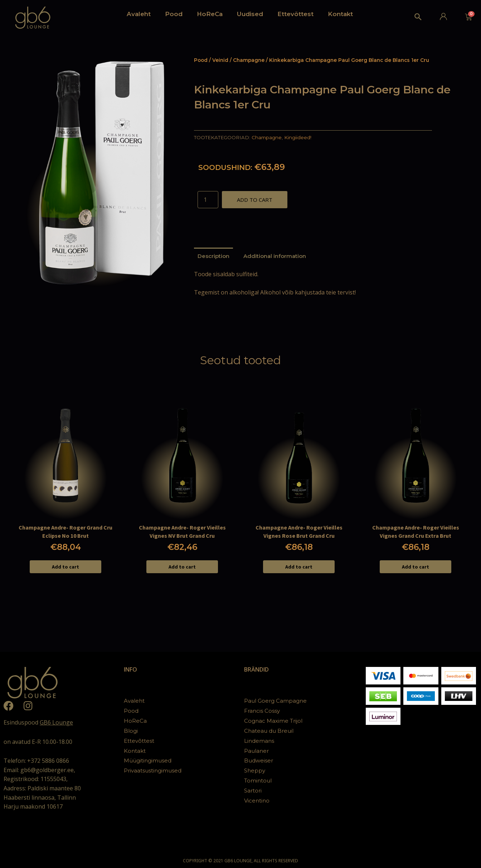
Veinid (220, 60)
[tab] (213, 256)
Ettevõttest (295, 14)
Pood (174, 14)
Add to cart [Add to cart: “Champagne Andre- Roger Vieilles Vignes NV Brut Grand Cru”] (182, 567)
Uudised (250, 14)
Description (213, 256)
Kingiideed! (298, 137)
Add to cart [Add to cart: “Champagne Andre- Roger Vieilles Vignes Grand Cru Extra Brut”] (416, 567)
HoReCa (210, 14)
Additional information (275, 256)
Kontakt (340, 14)
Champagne (249, 60)
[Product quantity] (208, 200)
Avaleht (139, 14)
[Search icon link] (418, 18)
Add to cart (255, 200)
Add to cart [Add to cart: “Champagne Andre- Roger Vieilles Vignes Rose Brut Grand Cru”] (299, 567)
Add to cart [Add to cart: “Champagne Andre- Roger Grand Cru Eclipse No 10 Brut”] (65, 567)
